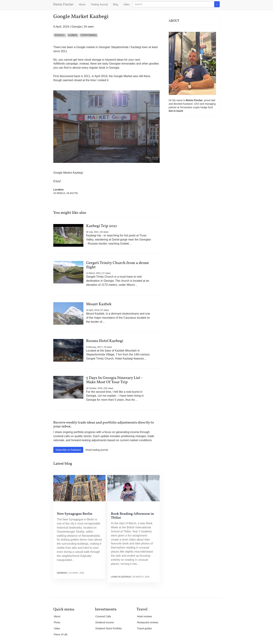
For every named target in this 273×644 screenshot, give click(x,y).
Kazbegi (73, 35)
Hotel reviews (144, 616)
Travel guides (144, 628)
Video (126, 4)
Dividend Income (105, 622)
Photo (57, 622)
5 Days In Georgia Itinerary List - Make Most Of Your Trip (114, 380)
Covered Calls (103, 616)
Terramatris (186, 107)
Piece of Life (61, 634)
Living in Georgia (121, 577)
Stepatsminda (89, 35)
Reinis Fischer (63, 4)
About (82, 4)
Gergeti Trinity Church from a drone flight (117, 265)
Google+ (60, 35)
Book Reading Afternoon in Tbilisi (132, 516)
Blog (115, 4)
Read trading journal (97, 450)
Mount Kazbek (99, 304)
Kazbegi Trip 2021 (101, 226)
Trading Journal (99, 4)
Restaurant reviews (148, 622)
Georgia (76, 27)
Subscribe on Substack (68, 450)
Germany (62, 573)
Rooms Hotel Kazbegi (105, 341)
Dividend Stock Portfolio (109, 628)
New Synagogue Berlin (75, 514)
